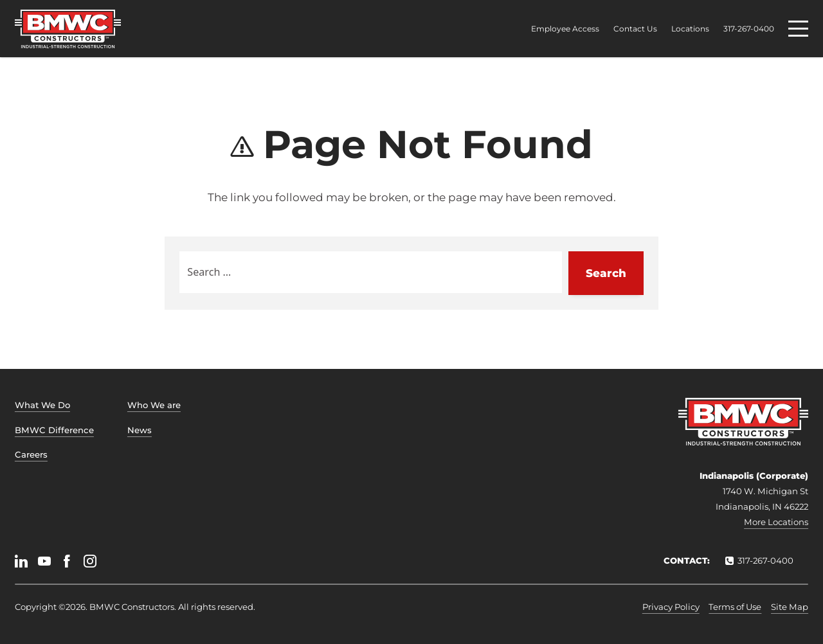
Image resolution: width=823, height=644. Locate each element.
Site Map (790, 607)
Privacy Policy (671, 607)
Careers (31, 454)
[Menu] (798, 29)
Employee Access (565, 29)
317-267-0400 (749, 29)
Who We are (154, 405)
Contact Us (635, 29)
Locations (690, 29)
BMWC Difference (54, 430)
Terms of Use (735, 607)
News (140, 430)
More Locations (776, 522)
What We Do (42, 405)
